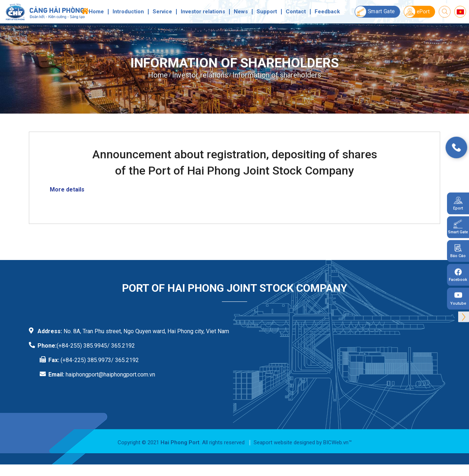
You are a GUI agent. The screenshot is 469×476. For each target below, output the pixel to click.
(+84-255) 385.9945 (82, 346)
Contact (296, 12)
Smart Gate (375, 12)
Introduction (128, 12)
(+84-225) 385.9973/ (87, 360)
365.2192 (127, 360)
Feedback (327, 12)
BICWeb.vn (336, 442)
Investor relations (203, 12)
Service (162, 12)
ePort (417, 12)
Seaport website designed (284, 442)
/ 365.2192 (121, 346)
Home (96, 12)
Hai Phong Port (180, 442)
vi (460, 12)
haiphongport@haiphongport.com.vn (110, 374)
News (241, 12)
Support (267, 12)
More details (67, 189)
